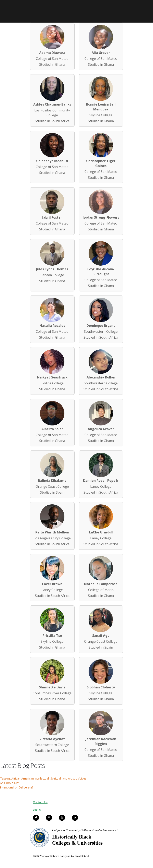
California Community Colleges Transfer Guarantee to (86, 830)
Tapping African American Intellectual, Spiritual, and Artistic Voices (43, 778)
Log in (37, 810)
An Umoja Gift (9, 783)
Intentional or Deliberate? (17, 787)
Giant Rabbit (82, 856)
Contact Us (40, 802)
